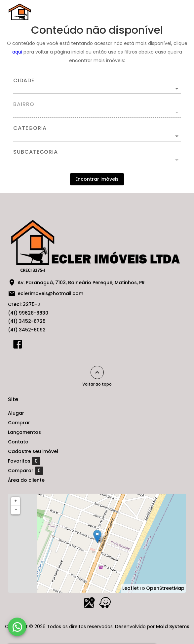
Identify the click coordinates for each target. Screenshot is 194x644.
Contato (18, 442)
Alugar (16, 413)
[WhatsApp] (17, 627)
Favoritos (24, 461)
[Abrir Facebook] (18, 346)
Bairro (24, 104)
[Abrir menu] (175, 12)
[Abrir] (177, 89)
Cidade (24, 81)
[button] (97, 136)
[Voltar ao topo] (97, 372)
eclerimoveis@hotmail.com (50, 293)
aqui (17, 52)
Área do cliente (26, 480)
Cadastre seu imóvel (33, 451)
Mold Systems (173, 626)
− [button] (16, 510)
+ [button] (16, 501)
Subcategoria (36, 152)
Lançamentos (24, 432)
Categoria (30, 128)
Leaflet (131, 588)
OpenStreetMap (165, 588)
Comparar (26, 471)
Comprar (19, 423)
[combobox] (97, 86)
